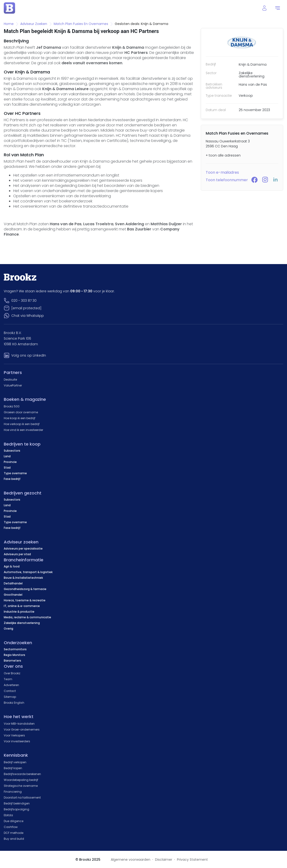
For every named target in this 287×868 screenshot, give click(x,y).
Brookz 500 (12, 406)
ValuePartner (13, 385)
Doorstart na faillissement (22, 798)
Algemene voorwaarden (131, 860)
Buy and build (14, 839)
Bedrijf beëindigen (17, 803)
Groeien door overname (21, 412)
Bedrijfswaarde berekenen (22, 774)
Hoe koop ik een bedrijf (20, 418)
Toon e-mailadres (222, 172)
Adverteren (11, 685)
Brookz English (14, 703)
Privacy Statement (192, 860)
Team (8, 679)
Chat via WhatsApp (28, 316)
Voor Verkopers (14, 735)
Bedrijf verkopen (15, 762)
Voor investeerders (17, 741)
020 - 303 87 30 (24, 301)
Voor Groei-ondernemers (22, 729)
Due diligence (14, 821)
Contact (10, 691)
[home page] (9, 8)
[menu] (278, 8)
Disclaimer (164, 860)
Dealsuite (10, 380)
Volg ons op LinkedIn (29, 355)
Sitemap (10, 697)
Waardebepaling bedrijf (21, 780)
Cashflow (11, 827)
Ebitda (8, 815)
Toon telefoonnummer (227, 180)
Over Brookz (12, 673)
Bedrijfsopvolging (16, 809)
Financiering (13, 792)
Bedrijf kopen (13, 768)
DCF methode (14, 833)
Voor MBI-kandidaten (19, 724)
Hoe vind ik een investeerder (23, 430)
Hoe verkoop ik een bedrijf (22, 424)
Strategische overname (21, 786)
